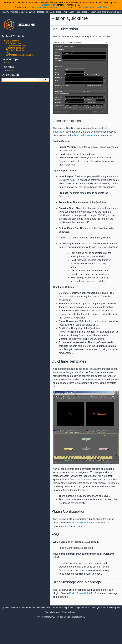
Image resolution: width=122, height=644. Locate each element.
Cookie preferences (69, 612)
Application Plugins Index (75, 12)
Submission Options (18, 45)
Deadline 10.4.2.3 (45, 12)
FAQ (8, 53)
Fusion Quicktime (98, 12)
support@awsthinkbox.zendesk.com (53, 7)
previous (111, 12)
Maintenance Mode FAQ (95, 7)
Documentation (28, 12)
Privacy (48, 612)
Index (59, 12)
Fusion (6, 63)
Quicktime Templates (16, 48)
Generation (8, 70)
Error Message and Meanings (20, 55)
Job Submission (13, 43)
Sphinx (78, 617)
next (119, 12)
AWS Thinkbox (11, 12)
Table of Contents (13, 36)
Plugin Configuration (15, 50)
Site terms (56, 612)
